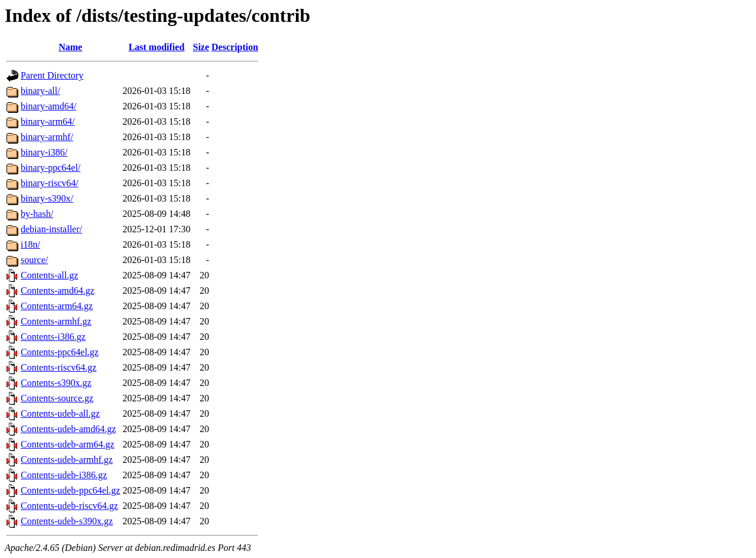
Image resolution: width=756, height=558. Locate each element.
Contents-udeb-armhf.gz (67, 460)
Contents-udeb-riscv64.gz (69, 506)
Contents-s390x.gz (56, 383)
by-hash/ (37, 214)
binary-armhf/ (47, 137)
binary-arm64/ (48, 121)
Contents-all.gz (49, 275)
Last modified (157, 47)
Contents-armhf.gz (56, 321)
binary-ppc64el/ (50, 168)
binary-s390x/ (47, 198)
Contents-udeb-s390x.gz (67, 521)
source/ (34, 260)
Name (70, 47)
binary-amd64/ (48, 106)
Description (235, 47)
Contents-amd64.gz (58, 291)
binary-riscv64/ (50, 183)
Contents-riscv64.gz (58, 367)
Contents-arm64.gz (57, 306)
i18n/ (30, 244)
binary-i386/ (44, 152)
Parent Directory (52, 75)
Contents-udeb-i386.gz (64, 475)
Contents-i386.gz (53, 337)
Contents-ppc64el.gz (60, 352)
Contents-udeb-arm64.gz (68, 444)
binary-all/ (40, 91)
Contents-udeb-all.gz (60, 413)
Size (201, 47)
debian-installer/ (51, 229)
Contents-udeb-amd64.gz (68, 429)
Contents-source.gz (57, 398)
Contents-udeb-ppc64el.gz (70, 490)
